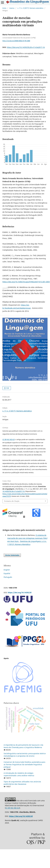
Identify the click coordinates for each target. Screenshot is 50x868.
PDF (8, 388)
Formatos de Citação (12, 501)
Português (8, 577)
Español (7, 573)
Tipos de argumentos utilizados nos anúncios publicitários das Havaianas (22, 783)
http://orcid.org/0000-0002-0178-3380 (16, 41)
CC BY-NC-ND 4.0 (8, 439)
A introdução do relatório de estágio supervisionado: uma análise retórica (19, 774)
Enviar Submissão (12, 555)
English (7, 570)
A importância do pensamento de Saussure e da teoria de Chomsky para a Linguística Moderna (23, 746)
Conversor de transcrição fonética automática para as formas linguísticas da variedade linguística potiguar (24, 764)
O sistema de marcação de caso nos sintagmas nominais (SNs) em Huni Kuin (27, 538)
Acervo (12, 8)
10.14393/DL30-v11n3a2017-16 (14, 491)
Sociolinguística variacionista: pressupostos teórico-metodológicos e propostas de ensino (25, 755)
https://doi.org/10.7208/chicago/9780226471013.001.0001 (26, 282)
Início (4, 8)
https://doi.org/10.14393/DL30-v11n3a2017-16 (26, 47)
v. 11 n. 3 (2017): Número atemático (30, 8)
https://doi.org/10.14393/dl (20, 593)
